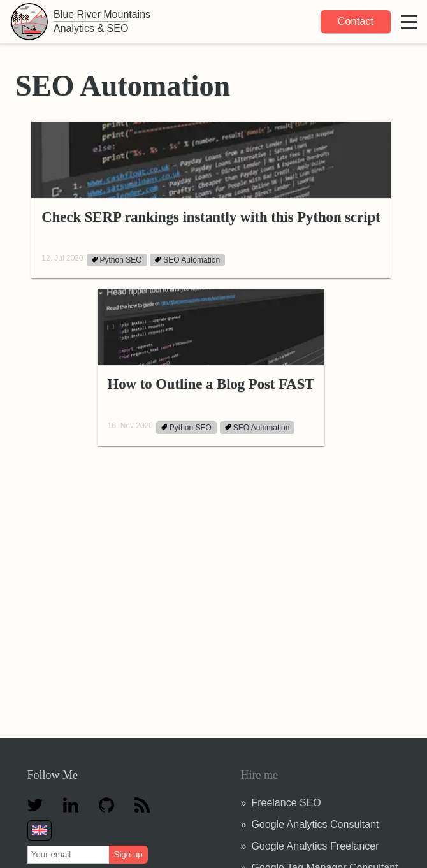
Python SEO (117, 260)
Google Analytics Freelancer (315, 846)
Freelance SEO (286, 803)
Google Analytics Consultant (315, 824)
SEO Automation (187, 260)
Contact (356, 21)
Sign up (128, 854)
